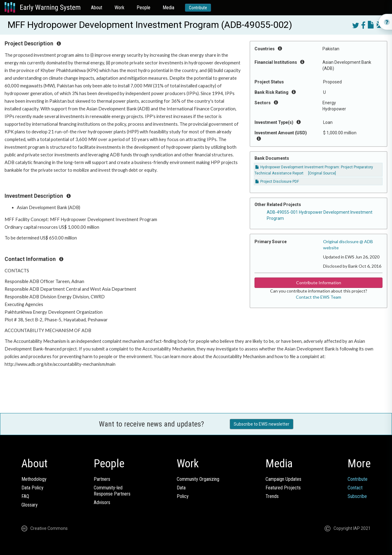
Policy (183, 496)
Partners (102, 479)
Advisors (102, 502)
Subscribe (357, 496)
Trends (272, 496)
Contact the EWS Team (318, 297)
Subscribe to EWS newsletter (262, 424)
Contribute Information (319, 283)
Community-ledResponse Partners (112, 491)
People (143, 8)
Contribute (198, 8)
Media (168, 8)
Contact (355, 488)
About (97, 8)
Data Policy (32, 488)
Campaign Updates (283, 479)
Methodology (34, 479)
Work (119, 8)
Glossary (30, 505)
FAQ (25, 496)
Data (181, 488)
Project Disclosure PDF (277, 182)
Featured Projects (283, 488)
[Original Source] (322, 173)
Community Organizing (198, 479)
